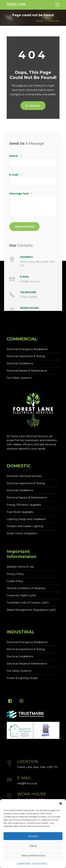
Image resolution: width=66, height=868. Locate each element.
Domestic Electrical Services (24, 476)
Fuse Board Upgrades (20, 512)
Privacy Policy (40, 863)
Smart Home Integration (22, 533)
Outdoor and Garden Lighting (25, 526)
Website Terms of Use (20, 567)
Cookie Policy (24, 863)
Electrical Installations (20, 363)
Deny (33, 846)
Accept (33, 836)
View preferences (33, 855)
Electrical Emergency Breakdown (27, 349)
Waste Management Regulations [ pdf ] (31, 610)
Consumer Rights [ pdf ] (21, 595)
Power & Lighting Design (22, 678)
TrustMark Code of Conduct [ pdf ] (28, 603)
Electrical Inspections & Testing (26, 356)
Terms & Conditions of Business (26, 588)
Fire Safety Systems (19, 378)
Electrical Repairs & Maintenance (27, 371)
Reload (33, 106)
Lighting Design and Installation (26, 519)
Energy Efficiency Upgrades (24, 505)
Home (39, 21)
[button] (61, 804)
